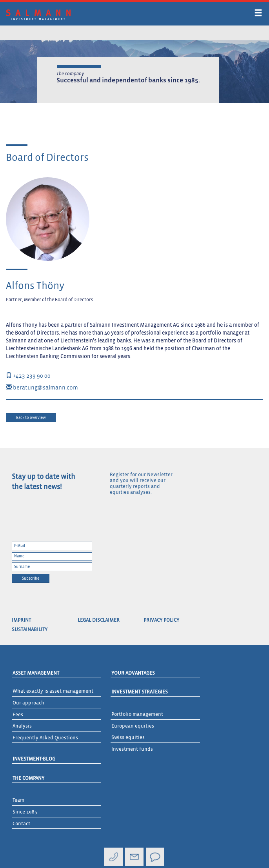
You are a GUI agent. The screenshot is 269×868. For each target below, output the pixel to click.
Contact (21, 824)
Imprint (21, 620)
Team (18, 800)
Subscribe (31, 579)
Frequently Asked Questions (45, 738)
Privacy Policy (161, 620)
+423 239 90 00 (28, 376)
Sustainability (30, 630)
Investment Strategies (140, 692)
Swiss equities (128, 738)
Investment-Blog (34, 759)
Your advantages (133, 673)
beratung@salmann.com (42, 388)
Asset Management (36, 673)
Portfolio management (137, 714)
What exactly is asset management (53, 691)
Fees (18, 715)
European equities (133, 726)
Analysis (22, 726)
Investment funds (132, 749)
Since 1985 (25, 812)
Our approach (28, 703)
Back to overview (31, 418)
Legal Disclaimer (99, 620)
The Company (28, 778)
